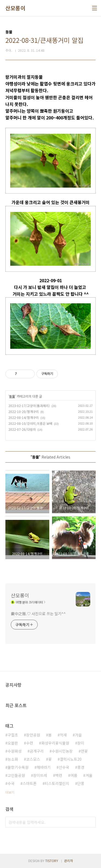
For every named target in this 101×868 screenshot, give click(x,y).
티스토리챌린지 (57, 783)
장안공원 (33, 735)
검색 (90, 822)
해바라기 (44, 767)
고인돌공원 (16, 775)
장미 (81, 743)
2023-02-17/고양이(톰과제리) (29, 406)
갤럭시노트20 (71, 759)
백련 (59, 775)
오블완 (13, 743)
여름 (74, 775)
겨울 (89, 775)
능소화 (13, 759)
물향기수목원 (18, 767)
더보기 (10, 792)
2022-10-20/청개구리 (24, 411)
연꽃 (84, 751)
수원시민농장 (62, 751)
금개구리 (37, 751)
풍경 (81, 767)
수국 (11, 783)
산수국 (64, 767)
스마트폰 (30, 783)
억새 (63, 735)
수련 (30, 743)
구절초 (13, 735)
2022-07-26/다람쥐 (22, 429)
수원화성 (15, 751)
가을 (78, 735)
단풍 (81, 783)
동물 (12, 396)
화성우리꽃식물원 (55, 743)
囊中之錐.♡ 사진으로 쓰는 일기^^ (38, 614)
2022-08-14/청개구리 (24, 417)
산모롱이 (15, 8)
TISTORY (52, 861)
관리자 (69, 861)
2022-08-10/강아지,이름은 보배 (30, 423)
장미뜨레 (40, 775)
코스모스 (33, 759)
